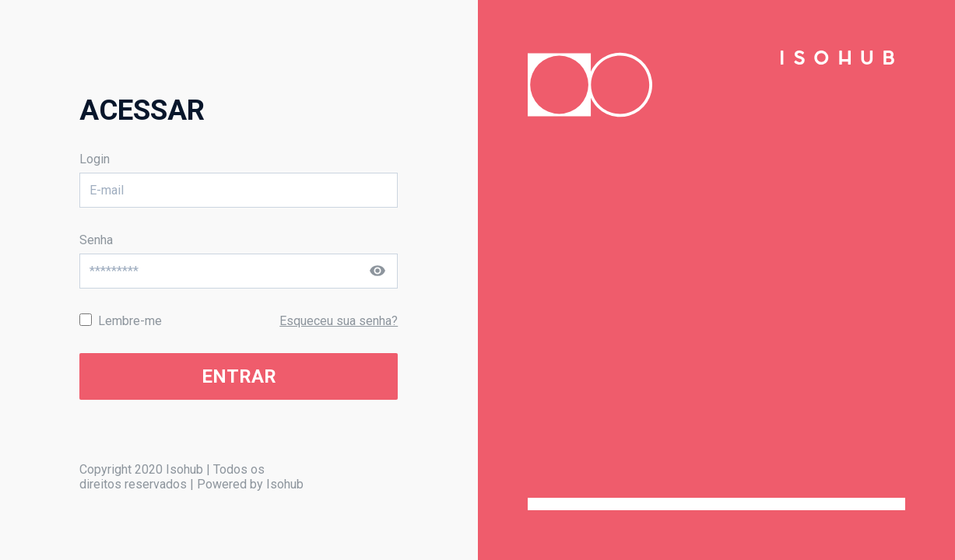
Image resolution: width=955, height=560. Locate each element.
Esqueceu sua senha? (339, 321)
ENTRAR (239, 376)
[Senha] (239, 271)
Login (95, 159)
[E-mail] (239, 190)
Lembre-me (130, 321)
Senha (96, 240)
